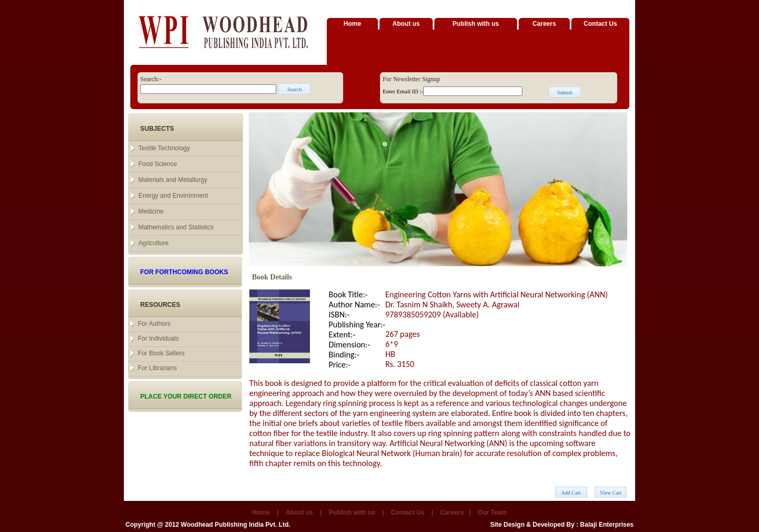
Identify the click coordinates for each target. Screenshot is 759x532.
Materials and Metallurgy (173, 180)
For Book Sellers (161, 353)
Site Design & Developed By (532, 525)
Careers (544, 24)
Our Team (493, 512)
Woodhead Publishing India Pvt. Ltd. (236, 525)
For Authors (154, 324)
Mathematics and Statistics (176, 227)
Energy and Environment (173, 196)
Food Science (157, 164)
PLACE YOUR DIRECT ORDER (186, 396)
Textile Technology (164, 148)
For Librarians (157, 368)
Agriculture (153, 243)
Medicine (151, 211)
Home (352, 24)
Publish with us (475, 24)
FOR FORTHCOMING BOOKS (184, 272)
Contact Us (600, 24)
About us (406, 24)
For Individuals (158, 338)
